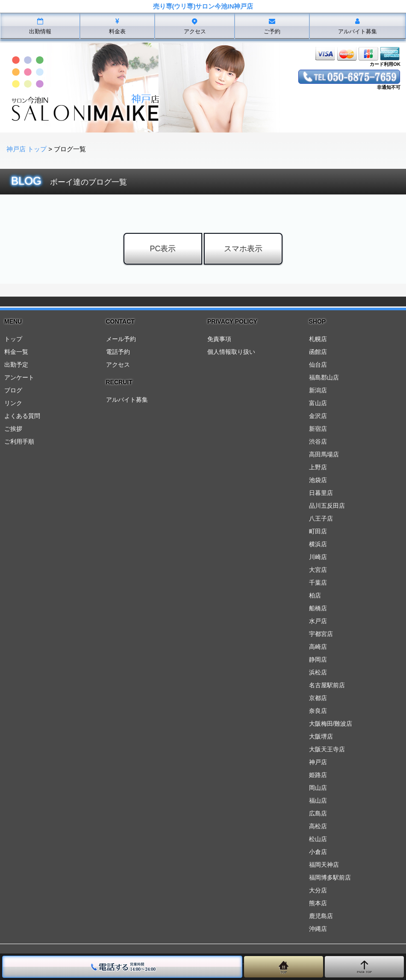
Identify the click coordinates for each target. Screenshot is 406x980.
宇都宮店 (321, 634)
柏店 (315, 595)
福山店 (318, 800)
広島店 (318, 813)
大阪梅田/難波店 (331, 724)
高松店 (318, 826)
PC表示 (163, 249)
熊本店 (318, 903)
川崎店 (318, 557)
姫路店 (318, 775)
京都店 (318, 698)
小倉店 (318, 852)
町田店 (318, 531)
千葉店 (318, 583)
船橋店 (318, 608)
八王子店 (321, 518)
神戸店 (318, 762)
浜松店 (318, 672)
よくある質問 (22, 416)
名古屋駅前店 (327, 685)
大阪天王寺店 (327, 749)
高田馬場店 (324, 454)
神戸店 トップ (26, 149)
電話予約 (118, 352)
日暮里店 (321, 493)
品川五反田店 (327, 506)
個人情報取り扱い (231, 352)
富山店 (318, 403)
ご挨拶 (13, 429)
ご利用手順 (19, 441)
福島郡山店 (324, 377)
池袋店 (318, 480)
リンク (13, 403)
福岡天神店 (324, 865)
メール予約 (121, 339)
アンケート (19, 377)
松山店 (318, 839)
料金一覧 (16, 352)
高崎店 (318, 647)
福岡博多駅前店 (330, 877)
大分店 (318, 890)
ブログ (13, 390)
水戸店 (318, 621)
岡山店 (318, 788)
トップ (13, 339)
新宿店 (318, 429)
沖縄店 (318, 929)
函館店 (318, 352)
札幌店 (318, 339)
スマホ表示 (243, 249)
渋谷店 (318, 441)
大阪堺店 (321, 736)
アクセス (118, 365)
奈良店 (318, 711)
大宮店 (318, 570)
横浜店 (318, 544)
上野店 (318, 467)
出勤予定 (16, 365)
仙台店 (318, 365)
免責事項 (219, 339)
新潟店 (318, 390)
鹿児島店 (321, 916)
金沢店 (318, 416)
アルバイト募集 (127, 400)
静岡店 (318, 659)
